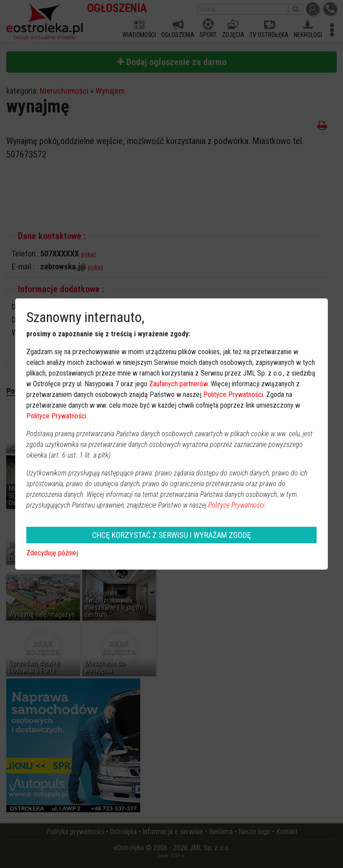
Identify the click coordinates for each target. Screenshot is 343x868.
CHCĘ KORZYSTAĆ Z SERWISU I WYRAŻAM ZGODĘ (171, 535)
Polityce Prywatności (233, 395)
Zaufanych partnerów (178, 384)
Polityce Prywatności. (237, 505)
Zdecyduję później (52, 553)
